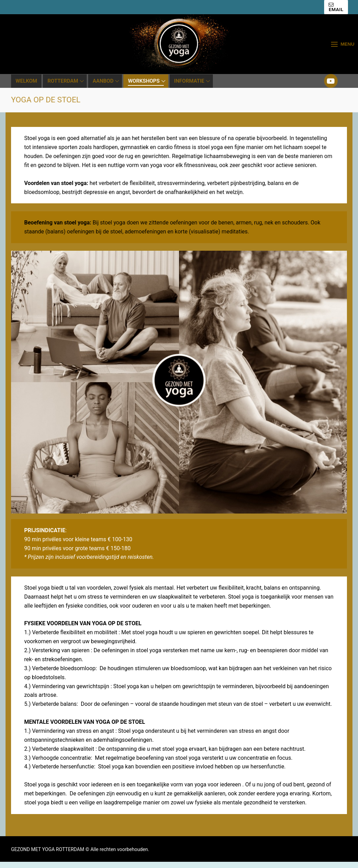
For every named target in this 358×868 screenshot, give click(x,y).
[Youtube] (331, 81)
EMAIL (336, 7)
